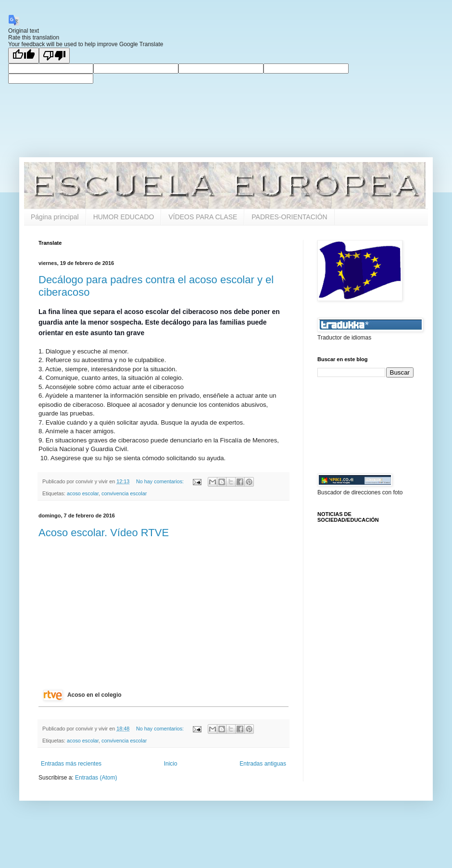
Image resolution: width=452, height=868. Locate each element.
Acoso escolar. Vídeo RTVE (104, 533)
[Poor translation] (54, 56)
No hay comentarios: (161, 481)
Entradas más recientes (71, 764)
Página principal (55, 217)
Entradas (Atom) (96, 778)
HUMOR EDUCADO (124, 217)
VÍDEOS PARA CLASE (203, 217)
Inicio (171, 764)
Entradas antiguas (263, 764)
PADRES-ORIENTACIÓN (289, 217)
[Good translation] (24, 56)
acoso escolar (83, 493)
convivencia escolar (124, 493)
